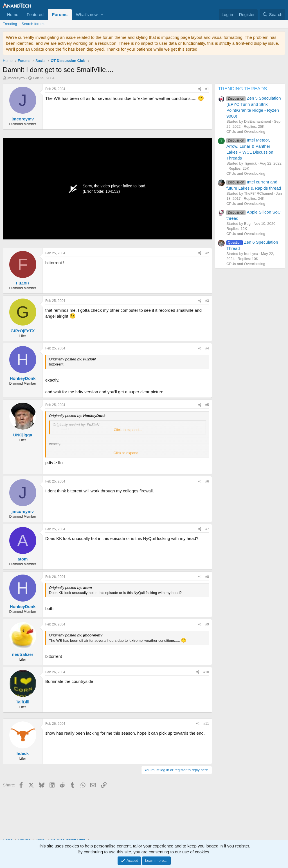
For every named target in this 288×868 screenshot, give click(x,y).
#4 (207, 348)
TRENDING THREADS (242, 89)
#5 (207, 405)
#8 (207, 577)
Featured (35, 14)
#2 (207, 253)
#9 (207, 624)
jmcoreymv (16, 78)
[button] (102, 14)
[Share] (200, 89)
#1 (207, 89)
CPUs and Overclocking (246, 132)
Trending (10, 24)
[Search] (272, 14)
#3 (207, 301)
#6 (207, 481)
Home (13, 14)
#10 (206, 672)
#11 (206, 724)
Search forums (34, 24)
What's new (87, 14)
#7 (207, 529)
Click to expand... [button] (128, 430)
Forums (60, 14)
